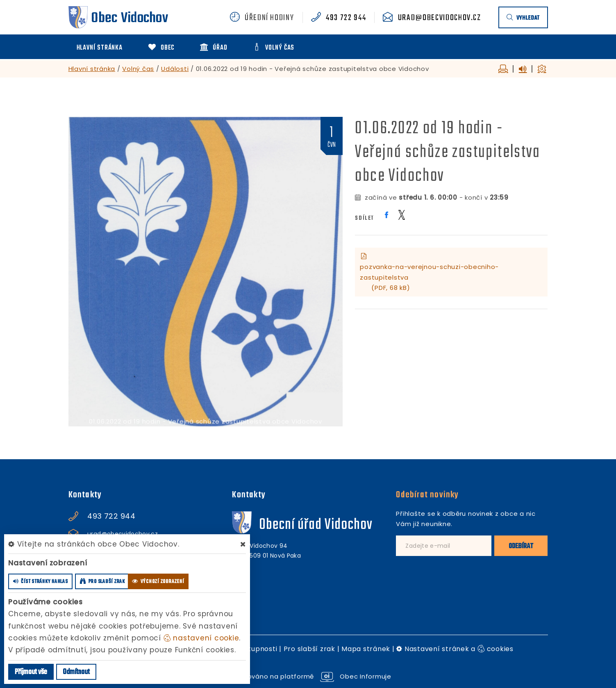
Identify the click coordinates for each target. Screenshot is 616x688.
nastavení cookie (201, 638)
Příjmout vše (31, 672)
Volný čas (138, 69)
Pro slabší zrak (309, 649)
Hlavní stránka (92, 69)
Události (175, 69)
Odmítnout (76, 672)
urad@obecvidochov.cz (440, 18)
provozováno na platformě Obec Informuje (308, 676)
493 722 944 (346, 18)
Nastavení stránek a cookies (455, 649)
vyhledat (523, 18)
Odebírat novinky (427, 495)
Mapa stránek (366, 649)
